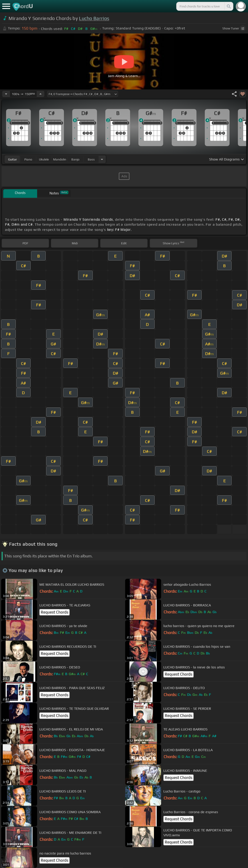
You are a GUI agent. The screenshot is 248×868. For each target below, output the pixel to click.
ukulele (44, 159)
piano (28, 159)
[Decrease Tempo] (6, 94)
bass (91, 159)
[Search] (228, 6)
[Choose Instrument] (102, 159)
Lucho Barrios (94, 18)
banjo (75, 159)
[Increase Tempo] (41, 94)
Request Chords (54, 612)
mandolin (60, 159)
